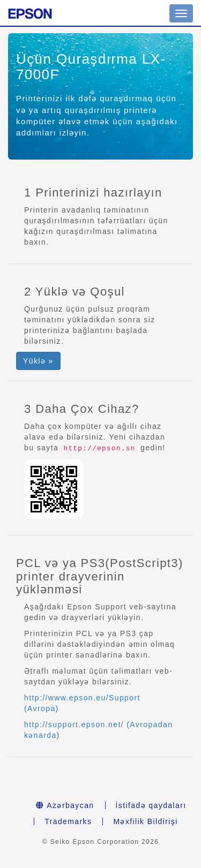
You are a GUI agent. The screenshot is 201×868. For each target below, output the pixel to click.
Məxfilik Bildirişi (145, 821)
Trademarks (68, 821)
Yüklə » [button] (38, 361)
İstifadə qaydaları (151, 805)
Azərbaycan (65, 805)
